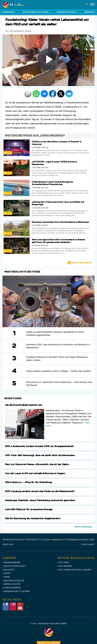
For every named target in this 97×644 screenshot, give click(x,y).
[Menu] (92, 5)
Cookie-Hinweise (51, 540)
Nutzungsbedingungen (75, 540)
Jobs (92, 540)
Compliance (88, 545)
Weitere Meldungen (83, 527)
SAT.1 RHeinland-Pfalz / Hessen (74, 570)
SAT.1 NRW (63, 562)
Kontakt (20, 540)
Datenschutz (33, 540)
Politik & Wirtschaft (14, 566)
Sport (7, 573)
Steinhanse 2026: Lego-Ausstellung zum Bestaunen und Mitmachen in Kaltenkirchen (58, 346)
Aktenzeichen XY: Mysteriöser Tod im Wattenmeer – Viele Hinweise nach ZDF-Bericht (59, 384)
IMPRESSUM (9, 540)
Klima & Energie (12, 588)
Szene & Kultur (11, 584)
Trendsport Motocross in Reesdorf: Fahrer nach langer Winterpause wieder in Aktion (57, 359)
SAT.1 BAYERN (65, 566)
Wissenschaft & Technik (16, 591)
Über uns (8, 545)
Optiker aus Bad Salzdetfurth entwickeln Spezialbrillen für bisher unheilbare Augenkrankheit (55, 334)
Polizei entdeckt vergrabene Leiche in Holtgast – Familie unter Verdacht (59, 371)
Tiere (6, 577)
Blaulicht (8, 570)
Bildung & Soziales (13, 581)
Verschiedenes (11, 562)
